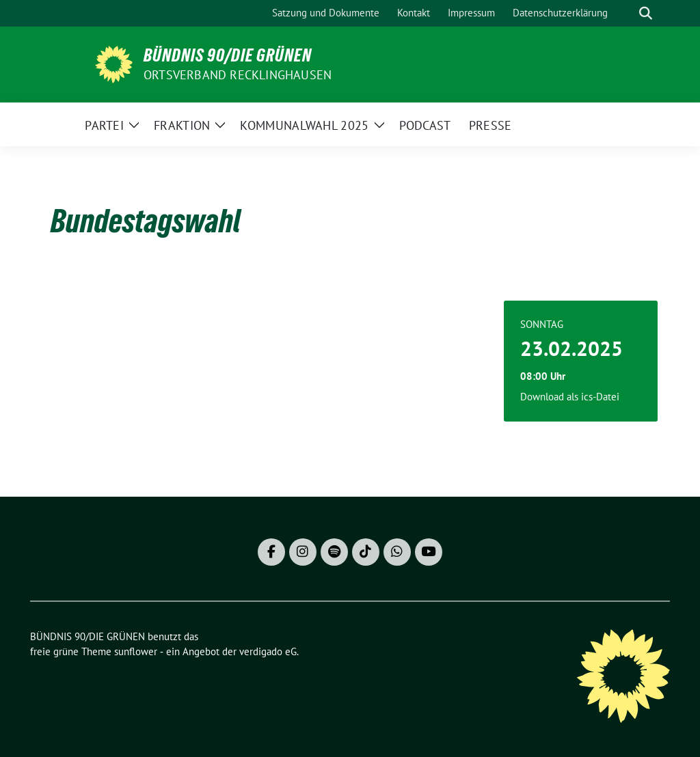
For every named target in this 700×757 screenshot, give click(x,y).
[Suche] (626, 13)
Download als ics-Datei (570, 397)
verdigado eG (268, 651)
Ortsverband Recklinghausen (238, 75)
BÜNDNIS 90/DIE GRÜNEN (228, 55)
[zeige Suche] (646, 13)
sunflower (136, 651)
